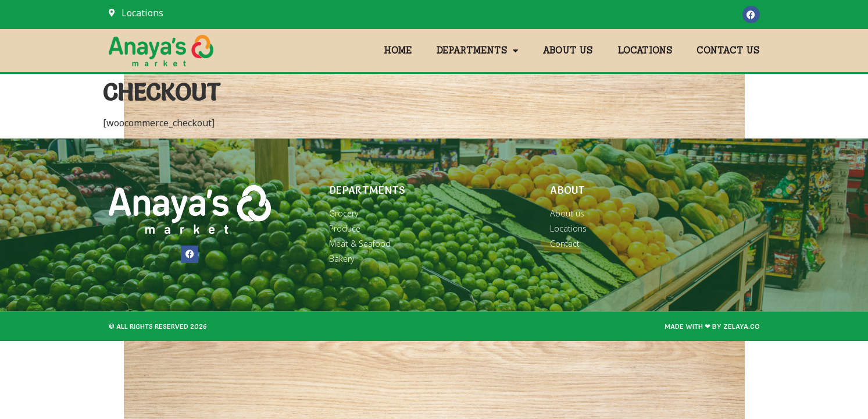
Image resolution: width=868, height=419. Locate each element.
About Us (568, 50)
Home (398, 50)
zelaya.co (742, 326)
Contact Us (728, 50)
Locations (645, 50)
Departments (477, 51)
